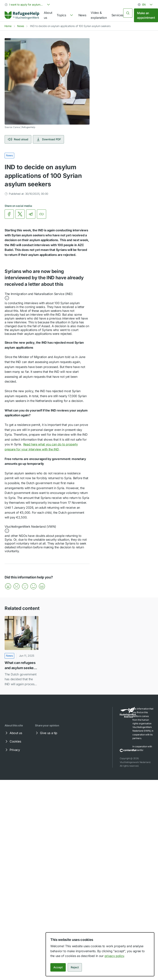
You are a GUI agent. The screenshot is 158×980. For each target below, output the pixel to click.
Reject (75, 967)
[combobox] (28, 5)
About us (48, 15)
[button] (47, 297)
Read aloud (18, 139)
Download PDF (48, 139)
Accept (58, 967)
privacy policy (114, 956)
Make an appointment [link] (146, 15)
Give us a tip (46, 733)
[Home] (22, 15)
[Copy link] (42, 214)
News (82, 15)
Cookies (13, 741)
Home (8, 26)
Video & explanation (99, 15)
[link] (22, 15)
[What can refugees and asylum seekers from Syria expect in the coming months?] (22, 651)
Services (117, 15)
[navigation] (65, 15)
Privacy (12, 750)
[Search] (128, 13)
